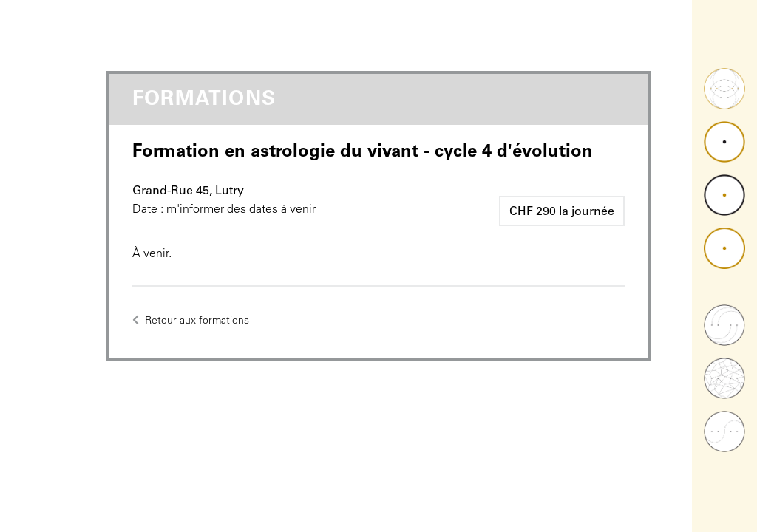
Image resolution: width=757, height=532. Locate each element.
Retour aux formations (191, 320)
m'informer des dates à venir (241, 208)
